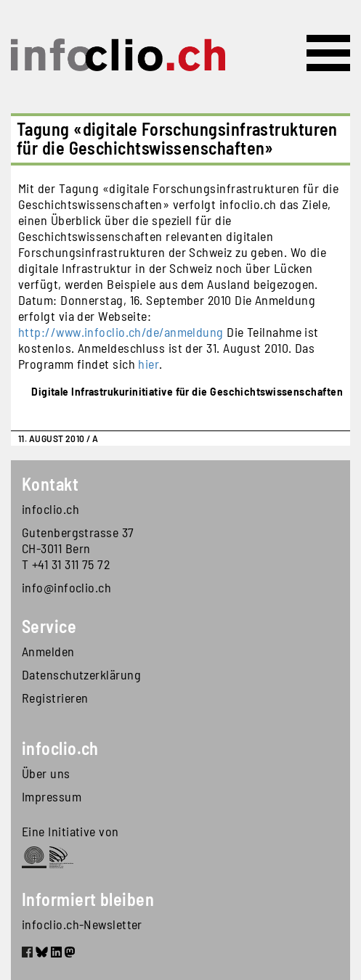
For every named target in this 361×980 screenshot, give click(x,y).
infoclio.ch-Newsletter (82, 924)
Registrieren (55, 698)
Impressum (52, 796)
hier (149, 364)
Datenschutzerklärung (81, 674)
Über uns (46, 773)
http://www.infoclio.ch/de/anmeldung (121, 332)
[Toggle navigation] (328, 53)
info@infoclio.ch (66, 587)
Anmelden (48, 651)
